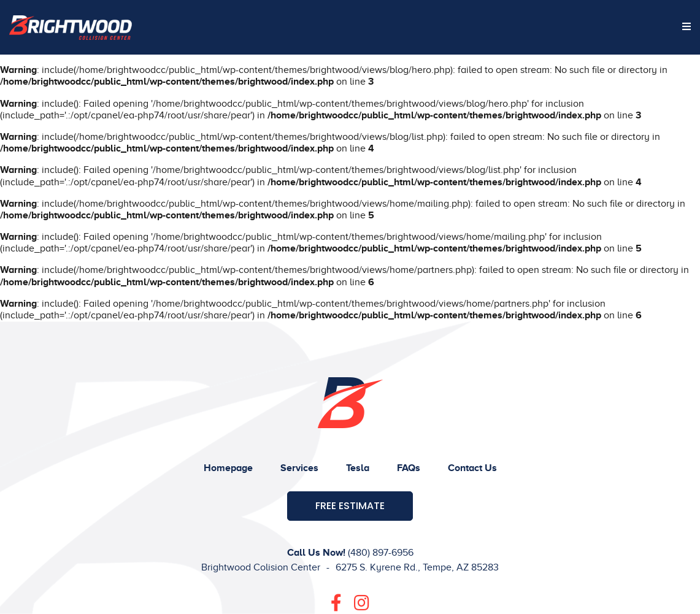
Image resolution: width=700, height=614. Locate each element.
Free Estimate (350, 506)
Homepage (228, 468)
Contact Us (472, 468)
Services (299, 468)
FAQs (409, 468)
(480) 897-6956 (381, 553)
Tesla (358, 468)
